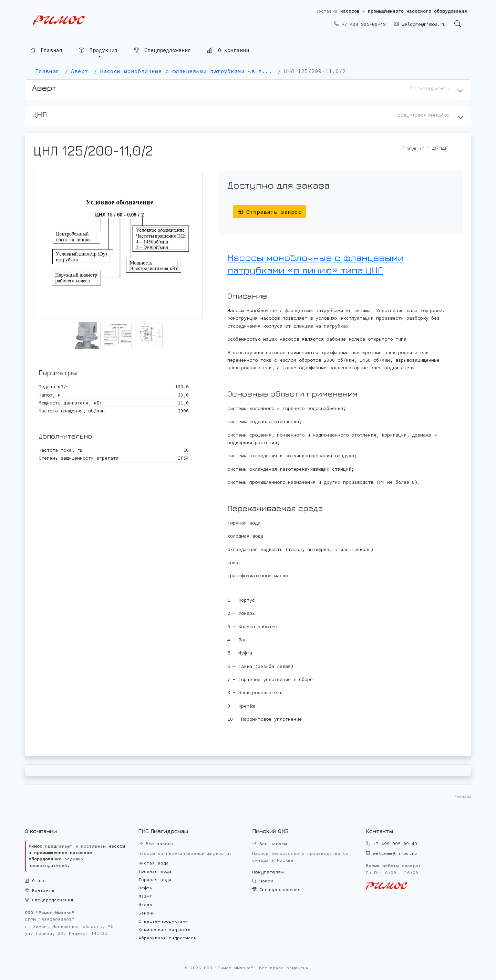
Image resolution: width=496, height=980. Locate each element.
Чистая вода (154, 863)
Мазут (145, 896)
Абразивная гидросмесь (167, 938)
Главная (46, 50)
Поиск (263, 881)
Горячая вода (155, 879)
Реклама (463, 796)
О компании (228, 50)
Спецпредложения (162, 50)
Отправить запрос (269, 212)
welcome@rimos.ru (420, 24)
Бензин (147, 913)
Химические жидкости (165, 929)
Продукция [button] (98, 50)
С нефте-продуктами (163, 921)
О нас (35, 881)
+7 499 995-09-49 (360, 24)
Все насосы (156, 844)
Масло (145, 905)
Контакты (39, 890)
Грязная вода (155, 871)
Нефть (145, 888)
